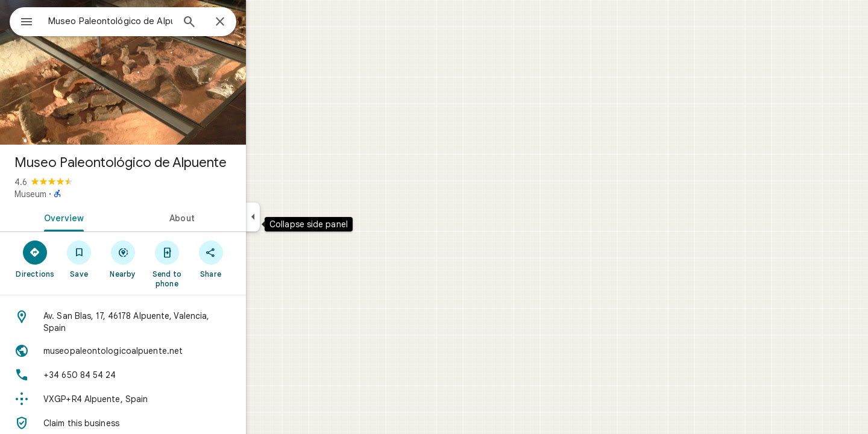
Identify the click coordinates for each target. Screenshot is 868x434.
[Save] (123, 259)
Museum (74, 194)
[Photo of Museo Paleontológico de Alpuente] (166, 72)
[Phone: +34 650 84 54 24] (166, 375)
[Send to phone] (210, 263)
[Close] (263, 22)
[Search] (233, 23)
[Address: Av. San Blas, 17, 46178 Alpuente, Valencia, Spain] (166, 322)
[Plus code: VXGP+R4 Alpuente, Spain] (166, 399)
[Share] (254, 259)
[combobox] (142, 21)
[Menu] (22, 20)
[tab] (105, 217)
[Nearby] (167, 259)
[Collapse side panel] (296, 217)
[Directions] (79, 259)
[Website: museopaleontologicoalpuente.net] (166, 351)
